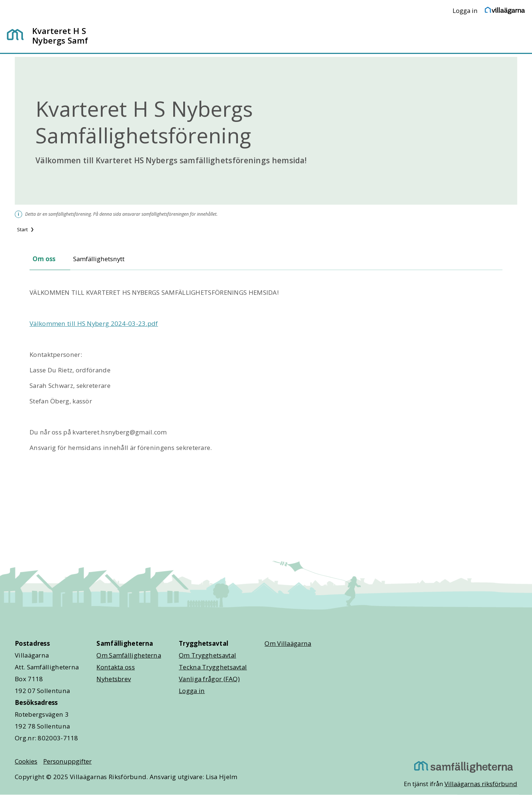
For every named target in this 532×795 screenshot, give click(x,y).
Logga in (465, 11)
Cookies (26, 761)
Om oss (44, 259)
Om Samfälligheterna (129, 655)
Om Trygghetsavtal (207, 655)
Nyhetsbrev (114, 679)
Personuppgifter (67, 761)
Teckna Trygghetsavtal (213, 667)
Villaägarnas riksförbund (481, 784)
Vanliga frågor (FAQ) (209, 679)
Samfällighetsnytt (99, 259)
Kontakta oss (116, 667)
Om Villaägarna (288, 643)
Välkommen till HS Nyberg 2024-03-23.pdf (94, 323)
